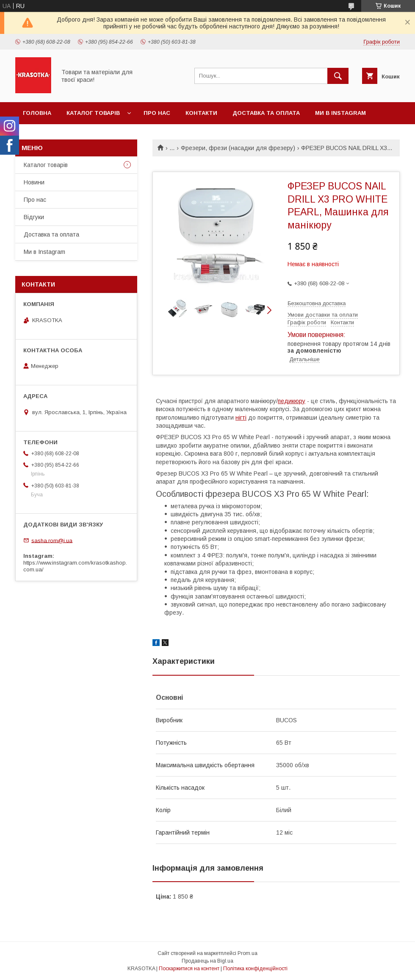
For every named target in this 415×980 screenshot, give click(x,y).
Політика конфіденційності (255, 969)
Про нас (157, 113)
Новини (34, 182)
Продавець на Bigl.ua (207, 961)
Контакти (201, 113)
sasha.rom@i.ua (52, 540)
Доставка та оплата (266, 113)
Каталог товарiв (93, 113)
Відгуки (34, 217)
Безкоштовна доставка (317, 303)
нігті (241, 418)
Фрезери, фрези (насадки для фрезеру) (238, 148)
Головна (37, 113)
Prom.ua (248, 953)
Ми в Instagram (340, 113)
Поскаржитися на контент (189, 969)
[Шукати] (338, 76)
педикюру (292, 401)
